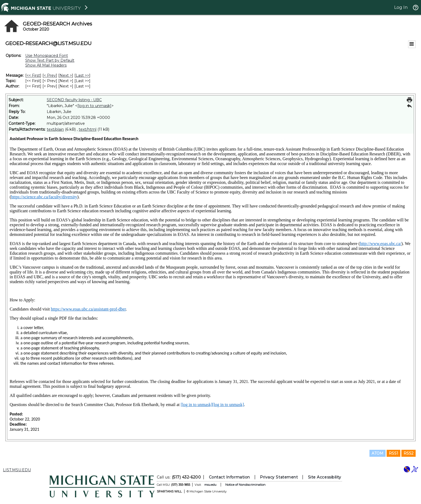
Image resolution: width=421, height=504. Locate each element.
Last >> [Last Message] (82, 75)
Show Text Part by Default (50, 60)
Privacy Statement (279, 477)
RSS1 (393, 453)
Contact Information (229, 477)
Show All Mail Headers (46, 65)
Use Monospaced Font (47, 56)
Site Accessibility (325, 477)
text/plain (55, 129)
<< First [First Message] (33, 75)
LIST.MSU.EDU (17, 470)
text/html (88, 129)
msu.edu (210, 485)
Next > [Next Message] (66, 75)
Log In (401, 7)
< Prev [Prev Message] (50, 75)
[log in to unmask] (94, 106)
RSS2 (409, 453)
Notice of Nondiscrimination (245, 485)
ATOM (378, 453)
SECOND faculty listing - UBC (74, 100)
